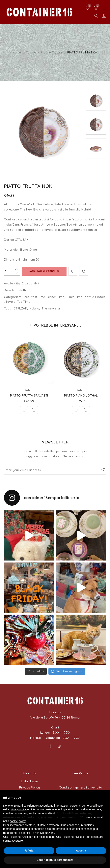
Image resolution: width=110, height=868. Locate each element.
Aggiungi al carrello (44, 271)
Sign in (104, 16)
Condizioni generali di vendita (81, 787)
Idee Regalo (81, 773)
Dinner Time (56, 297)
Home (17, 52)
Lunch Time (74, 297)
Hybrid (34, 308)
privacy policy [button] (18, 809)
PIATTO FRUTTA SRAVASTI (29, 395)
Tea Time (24, 302)
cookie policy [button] (18, 821)
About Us (29, 773)
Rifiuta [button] (29, 851)
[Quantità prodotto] (12, 271)
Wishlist (88, 6)
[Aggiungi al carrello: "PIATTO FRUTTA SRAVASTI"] (34, 410)
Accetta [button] (81, 851)
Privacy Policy (29, 787)
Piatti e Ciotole (52, 52)
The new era (51, 308)
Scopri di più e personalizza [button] (55, 860)
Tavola (31, 52)
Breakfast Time (34, 297)
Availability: (12, 283)
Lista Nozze (29, 781)
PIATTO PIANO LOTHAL (81, 395)
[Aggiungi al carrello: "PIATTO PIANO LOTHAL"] (86, 410)
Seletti (21, 290)
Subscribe (101, 469)
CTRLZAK (20, 308)
